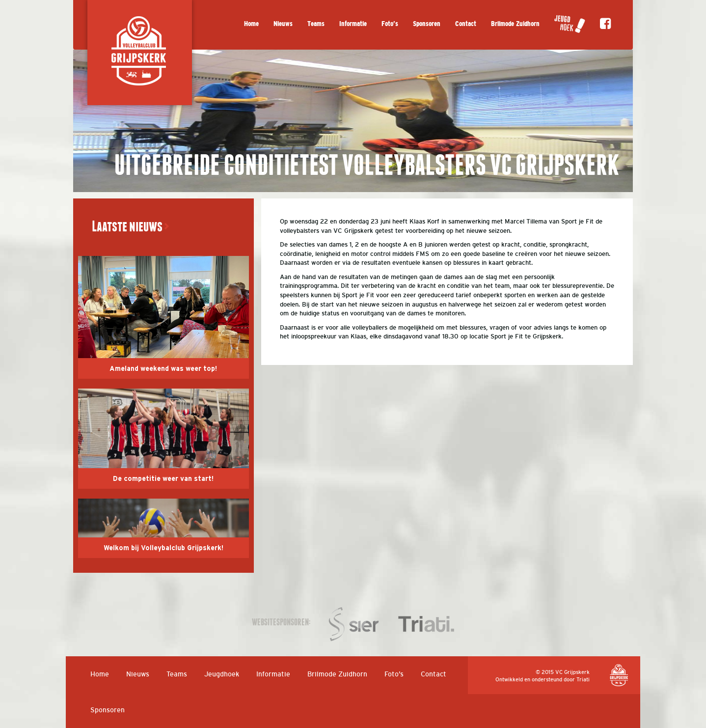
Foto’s (390, 24)
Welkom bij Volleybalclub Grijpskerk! (163, 548)
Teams (316, 24)
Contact (466, 24)
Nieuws (283, 24)
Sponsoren (427, 24)
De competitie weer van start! (163, 479)
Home (251, 24)
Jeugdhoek (222, 674)
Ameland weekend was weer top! (163, 369)
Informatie (353, 24)
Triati (583, 679)
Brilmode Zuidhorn (515, 24)
